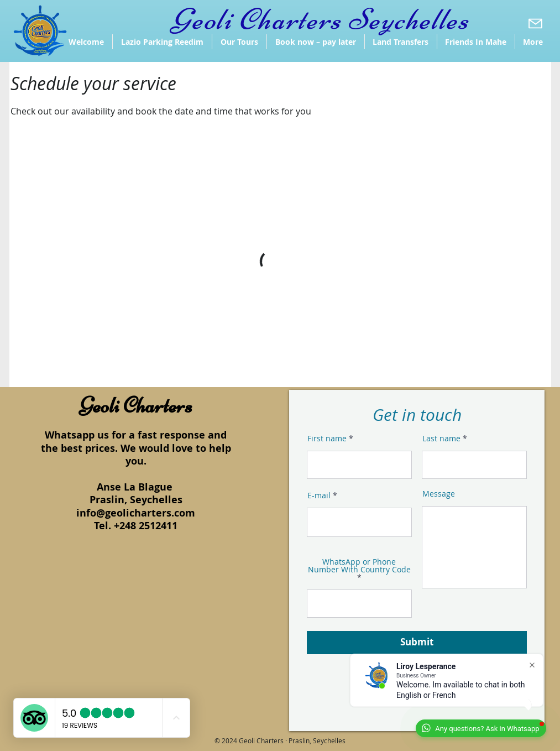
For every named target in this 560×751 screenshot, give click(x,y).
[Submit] (417, 643)
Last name (441, 439)
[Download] (535, 23)
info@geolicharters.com (136, 513)
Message (439, 494)
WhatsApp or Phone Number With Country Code (359, 566)
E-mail (319, 496)
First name (327, 439)
